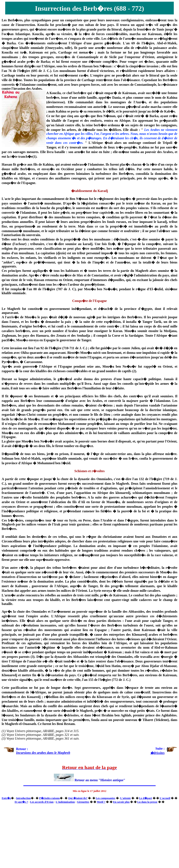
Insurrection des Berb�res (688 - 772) (89, 8)
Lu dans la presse (147, 802)
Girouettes (83, 802)
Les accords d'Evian (42, 802)
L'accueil (165, 798)
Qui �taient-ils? (78, 798)
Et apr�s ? (21, 802)
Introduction (23, 798)
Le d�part (146, 798)
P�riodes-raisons (50, 798)
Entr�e (6, 798)
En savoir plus (121, 802)
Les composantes (106, 798)
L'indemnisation (65, 802)
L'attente (125, 798)
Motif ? (101, 802)
